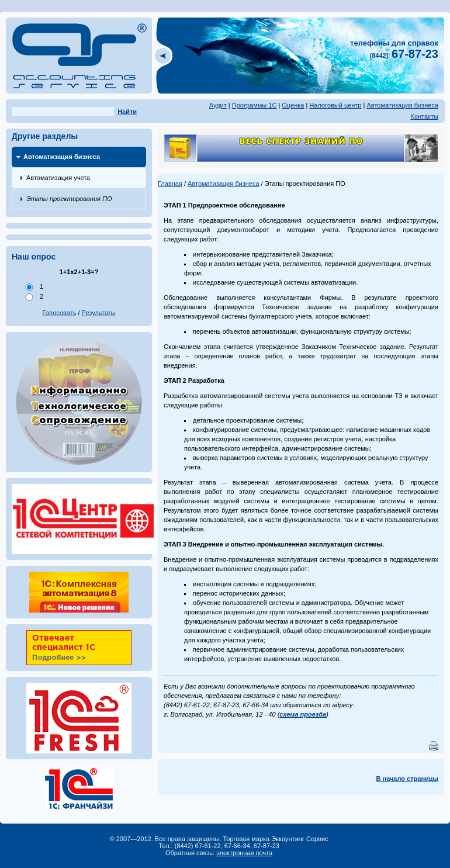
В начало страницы (407, 779)
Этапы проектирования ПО (69, 199)
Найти (127, 112)
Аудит (218, 105)
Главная (170, 184)
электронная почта (244, 853)
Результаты (99, 313)
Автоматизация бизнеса (402, 105)
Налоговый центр (335, 105)
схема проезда (303, 714)
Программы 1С (255, 105)
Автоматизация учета (58, 178)
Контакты (424, 116)
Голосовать (60, 313)
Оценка (293, 105)
